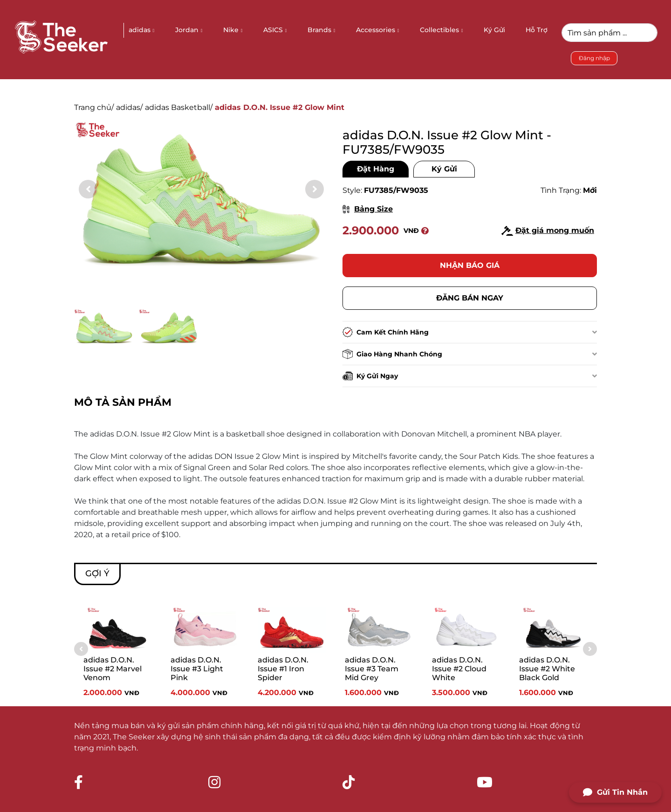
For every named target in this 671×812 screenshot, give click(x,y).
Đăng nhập (594, 58)
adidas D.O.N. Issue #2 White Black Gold (547, 669)
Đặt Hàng (376, 169)
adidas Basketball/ (179, 107)
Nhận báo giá (470, 265)
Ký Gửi (444, 169)
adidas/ (129, 107)
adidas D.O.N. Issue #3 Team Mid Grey (372, 669)
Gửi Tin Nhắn (615, 792)
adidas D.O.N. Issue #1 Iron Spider (283, 669)
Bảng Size (368, 209)
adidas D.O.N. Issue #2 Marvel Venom (113, 669)
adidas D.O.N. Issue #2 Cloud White (459, 669)
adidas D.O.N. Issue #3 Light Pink (197, 669)
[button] (315, 189)
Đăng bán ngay (470, 298)
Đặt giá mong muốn (548, 231)
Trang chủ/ (94, 107)
